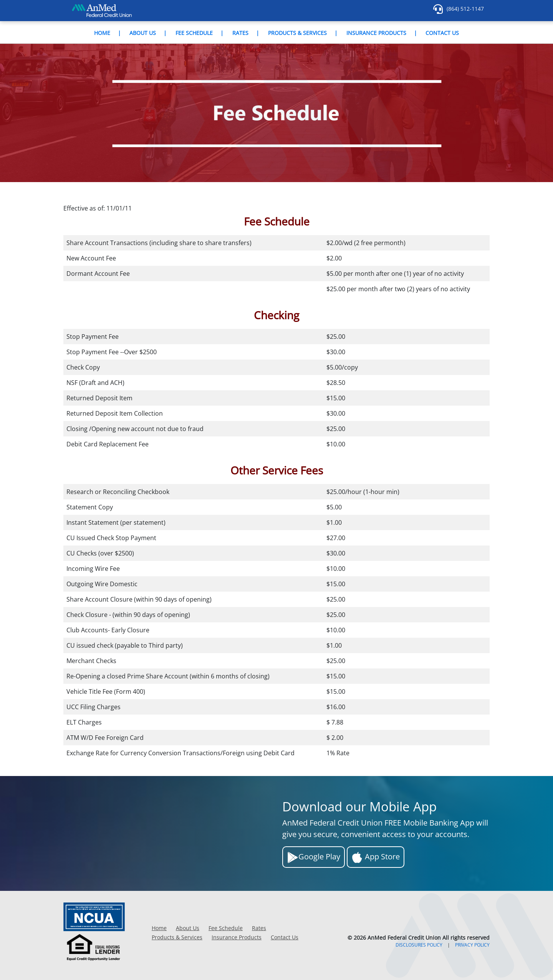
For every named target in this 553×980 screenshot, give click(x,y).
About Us (143, 33)
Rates (240, 33)
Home (102, 33)
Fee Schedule (194, 33)
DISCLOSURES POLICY (419, 945)
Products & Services (297, 33)
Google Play (314, 857)
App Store (376, 857)
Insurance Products (376, 33)
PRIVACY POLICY (472, 945)
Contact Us (442, 33)
